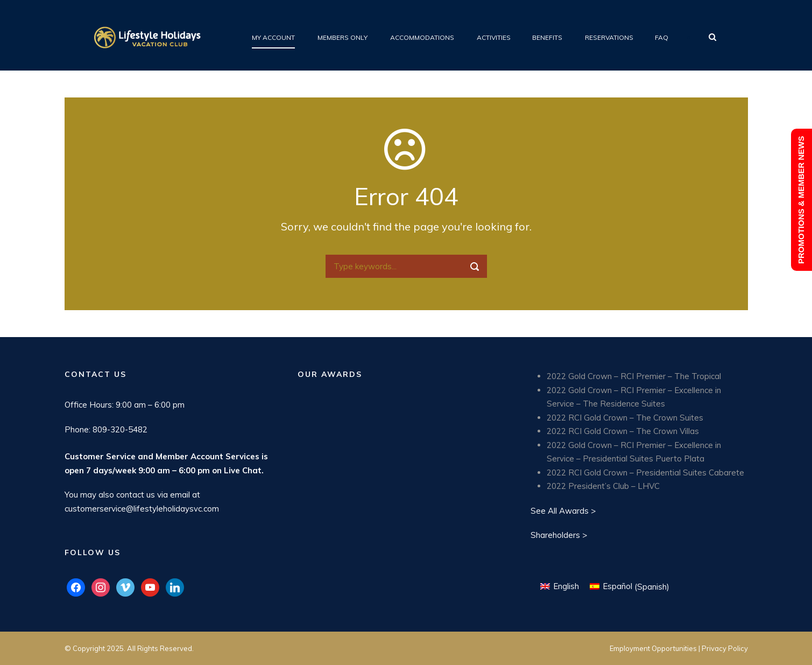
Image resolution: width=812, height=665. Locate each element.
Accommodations (422, 37)
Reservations (609, 37)
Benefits (547, 37)
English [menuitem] (566, 586)
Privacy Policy (725, 648)
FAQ (662, 37)
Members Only (343, 37)
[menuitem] (560, 586)
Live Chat (243, 470)
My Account (273, 37)
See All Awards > (563, 511)
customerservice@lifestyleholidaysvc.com (142, 509)
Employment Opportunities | (656, 648)
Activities (494, 37)
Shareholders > (559, 535)
